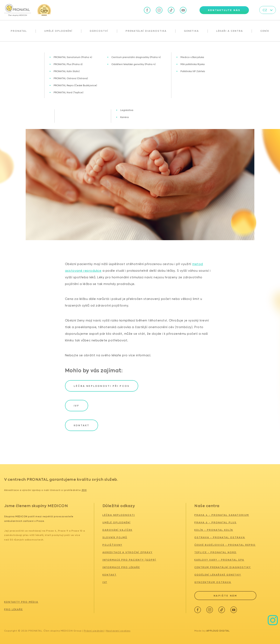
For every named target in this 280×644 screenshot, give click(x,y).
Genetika (191, 31)
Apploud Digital (218, 629)
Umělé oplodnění (58, 31)
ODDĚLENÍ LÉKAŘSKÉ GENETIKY (218, 575)
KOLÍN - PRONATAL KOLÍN (214, 530)
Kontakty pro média (21, 601)
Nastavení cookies (118, 629)
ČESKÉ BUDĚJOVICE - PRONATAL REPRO (225, 545)
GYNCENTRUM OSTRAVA (213, 582)
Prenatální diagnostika (146, 31)
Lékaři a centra (230, 31)
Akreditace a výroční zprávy (127, 552)
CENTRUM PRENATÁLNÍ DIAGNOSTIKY (223, 567)
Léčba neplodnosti (119, 515)
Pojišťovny (112, 545)
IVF (105, 582)
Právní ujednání (94, 629)
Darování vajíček (117, 530)
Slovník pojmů (115, 537)
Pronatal (19, 31)
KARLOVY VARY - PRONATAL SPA (219, 560)
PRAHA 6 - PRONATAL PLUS (215, 522)
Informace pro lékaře (121, 567)
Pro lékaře (13, 608)
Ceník (265, 31)
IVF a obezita (38, 50)
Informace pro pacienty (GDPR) (129, 560)
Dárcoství (99, 31)
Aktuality (19, 50)
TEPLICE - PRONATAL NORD (215, 552)
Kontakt (109, 575)
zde (84, 490)
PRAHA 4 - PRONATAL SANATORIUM (222, 515)
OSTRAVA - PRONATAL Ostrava (220, 537)
